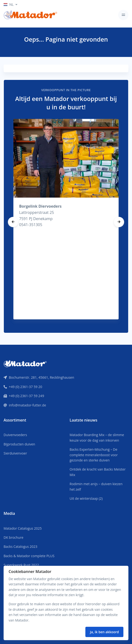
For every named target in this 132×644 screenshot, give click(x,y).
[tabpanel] (66, 219)
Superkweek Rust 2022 (21, 565)
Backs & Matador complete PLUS (29, 556)
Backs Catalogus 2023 (20, 547)
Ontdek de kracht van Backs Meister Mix (98, 472)
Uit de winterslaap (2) (86, 498)
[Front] (25, 363)
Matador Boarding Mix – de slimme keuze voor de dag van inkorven (97, 437)
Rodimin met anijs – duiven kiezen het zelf (96, 486)
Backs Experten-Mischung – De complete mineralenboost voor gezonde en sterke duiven (94, 455)
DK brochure (14, 537)
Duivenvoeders (15, 435)
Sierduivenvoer (15, 453)
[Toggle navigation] (123, 15)
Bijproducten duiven (19, 444)
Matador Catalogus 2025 (23, 528)
